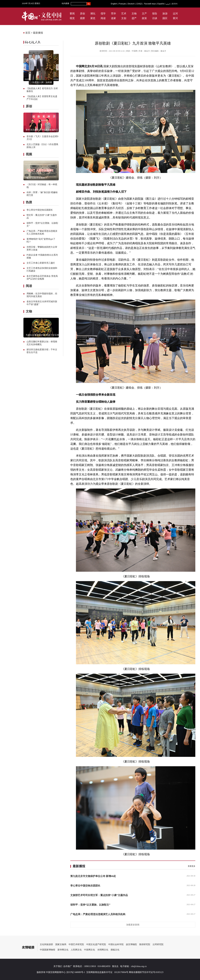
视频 (29, 154)
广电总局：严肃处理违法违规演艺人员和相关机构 (98, 914)
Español (161, 4)
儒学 (103, 14)
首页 (28, 33)
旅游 (165, 14)
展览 (93, 18)
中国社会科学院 (116, 944)
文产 (144, 14)
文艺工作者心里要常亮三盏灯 (41, 263)
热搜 (29, 202)
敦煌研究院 (145, 944)
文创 (124, 18)
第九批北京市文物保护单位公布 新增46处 (93, 876)
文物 (134, 14)
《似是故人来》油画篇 (41, 82)
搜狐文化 (115, 950)
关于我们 (58, 966)
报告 (155, 14)
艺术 (124, 14)
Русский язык (150, 4)
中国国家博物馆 (47, 950)
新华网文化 (63, 950)
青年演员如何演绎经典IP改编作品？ (43, 130)
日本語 (139, 4)
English (114, 4)
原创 (82, 14)
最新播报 (38, 33)
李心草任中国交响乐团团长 (40, 210)
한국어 (175, 4)
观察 (82, 18)
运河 (175, 14)
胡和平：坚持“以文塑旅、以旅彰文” (90, 905)
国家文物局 (61, 944)
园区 (165, 18)
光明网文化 (103, 950)
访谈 (155, 18)
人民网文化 (76, 950)
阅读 (103, 18)
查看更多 (192, 866)
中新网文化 (90, 950)
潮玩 (93, 14)
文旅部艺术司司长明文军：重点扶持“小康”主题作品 (99, 895)
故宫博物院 (131, 944)
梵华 (113, 14)
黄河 (175, 18)
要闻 (72, 14)
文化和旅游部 (46, 944)
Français (122, 4)
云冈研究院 (158, 944)
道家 (113, 18)
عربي (168, 4)
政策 (144, 18)
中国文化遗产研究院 (96, 944)
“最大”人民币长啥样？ (36, 178)
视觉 (72, 18)
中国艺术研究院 (76, 944)
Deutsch (131, 4)
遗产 (134, 18)
